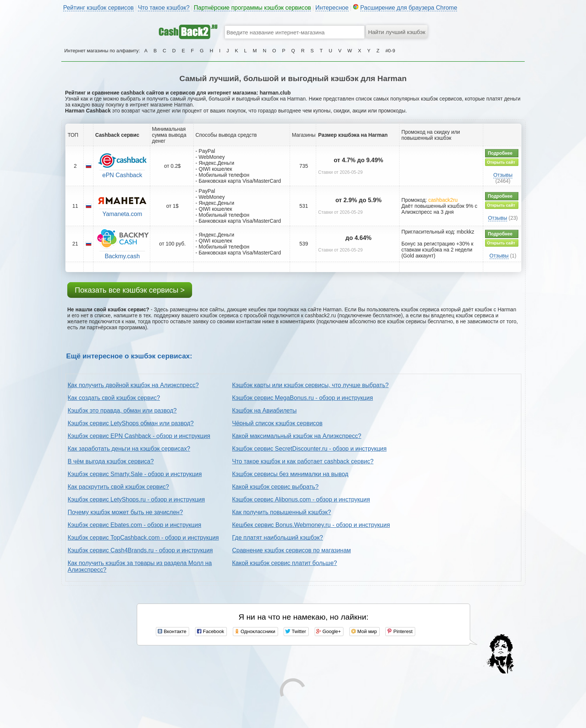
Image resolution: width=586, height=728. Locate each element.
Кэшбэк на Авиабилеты (264, 411)
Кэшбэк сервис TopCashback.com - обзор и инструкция (143, 538)
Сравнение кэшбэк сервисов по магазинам (292, 550)
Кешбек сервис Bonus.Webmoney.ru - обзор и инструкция (311, 525)
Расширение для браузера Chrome (409, 8)
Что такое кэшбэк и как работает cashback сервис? (303, 461)
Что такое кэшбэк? (164, 8)
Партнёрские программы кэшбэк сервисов (252, 8)
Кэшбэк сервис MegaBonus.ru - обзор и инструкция (303, 398)
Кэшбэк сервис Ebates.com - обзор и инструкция (134, 525)
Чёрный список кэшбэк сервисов (277, 423)
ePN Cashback (122, 175)
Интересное (332, 8)
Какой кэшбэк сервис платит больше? (285, 563)
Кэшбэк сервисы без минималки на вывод (290, 474)
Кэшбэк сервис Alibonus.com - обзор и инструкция (301, 499)
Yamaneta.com (122, 214)
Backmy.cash (122, 256)
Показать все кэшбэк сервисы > (130, 290)
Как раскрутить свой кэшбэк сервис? (118, 487)
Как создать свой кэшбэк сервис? (114, 398)
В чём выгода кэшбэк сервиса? (111, 461)
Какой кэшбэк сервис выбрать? (275, 487)
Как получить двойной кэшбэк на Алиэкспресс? (133, 385)
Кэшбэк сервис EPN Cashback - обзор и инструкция (139, 436)
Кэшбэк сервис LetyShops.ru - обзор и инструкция (136, 499)
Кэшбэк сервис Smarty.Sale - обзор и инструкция (135, 474)
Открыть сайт (501, 162)
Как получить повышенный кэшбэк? (282, 512)
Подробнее (500, 153)
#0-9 (390, 51)
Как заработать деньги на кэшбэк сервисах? (129, 449)
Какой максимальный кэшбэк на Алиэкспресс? (297, 436)
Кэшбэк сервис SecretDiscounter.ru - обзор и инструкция (309, 449)
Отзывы (503, 175)
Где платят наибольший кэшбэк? (277, 538)
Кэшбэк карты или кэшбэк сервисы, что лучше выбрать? (310, 385)
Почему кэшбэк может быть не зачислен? (125, 512)
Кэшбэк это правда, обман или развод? (122, 411)
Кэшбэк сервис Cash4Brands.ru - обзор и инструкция (140, 550)
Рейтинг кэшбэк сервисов (98, 8)
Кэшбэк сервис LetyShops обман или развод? (131, 423)
